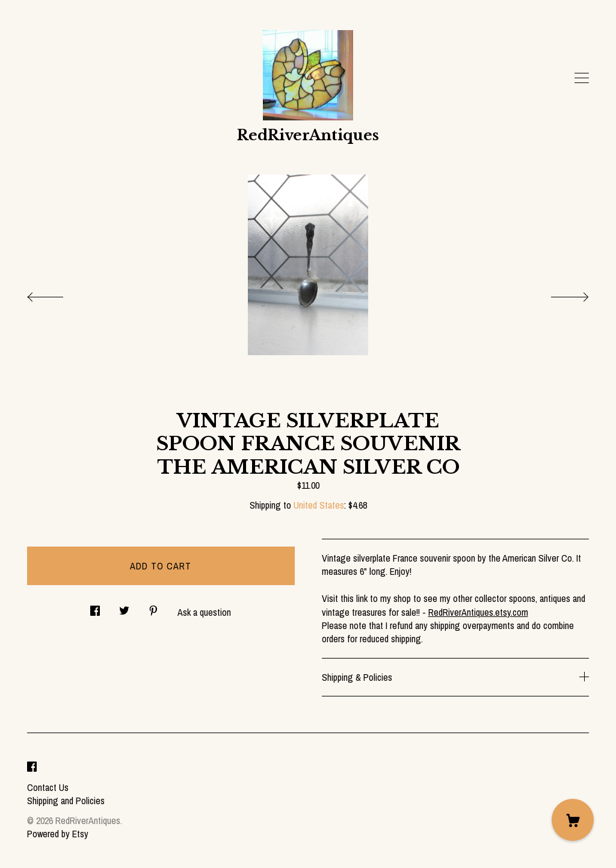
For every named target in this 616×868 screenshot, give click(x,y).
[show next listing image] (559, 294)
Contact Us (48, 787)
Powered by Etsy (58, 834)
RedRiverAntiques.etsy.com (478, 612)
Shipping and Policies (66, 801)
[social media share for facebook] (95, 607)
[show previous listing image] (57, 294)
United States (319, 505)
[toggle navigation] (582, 78)
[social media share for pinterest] (153, 607)
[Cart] (573, 820)
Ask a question (204, 612)
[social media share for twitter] (124, 607)
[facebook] (32, 767)
